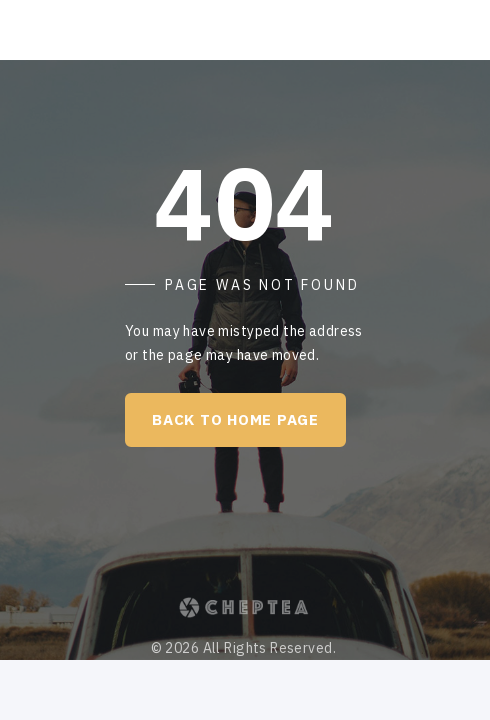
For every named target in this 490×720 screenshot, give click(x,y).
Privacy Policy (304, 672)
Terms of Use (184, 672)
